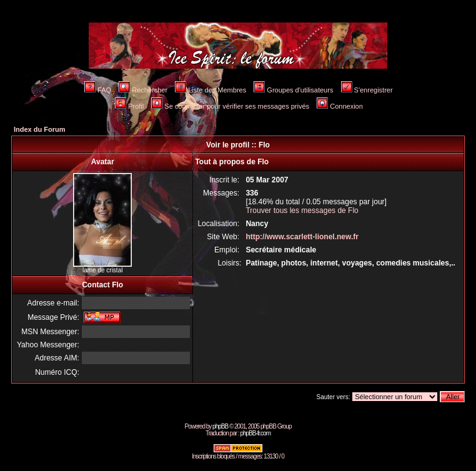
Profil (129, 106)
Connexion (340, 106)
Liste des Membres (211, 90)
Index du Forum (40, 129)
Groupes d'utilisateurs (293, 90)
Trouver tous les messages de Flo (302, 211)
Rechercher (143, 90)
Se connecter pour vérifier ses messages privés (230, 106)
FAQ (98, 90)
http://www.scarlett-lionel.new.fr (302, 237)
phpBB (220, 426)
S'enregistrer (367, 90)
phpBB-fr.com (255, 433)
